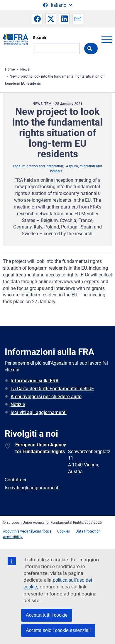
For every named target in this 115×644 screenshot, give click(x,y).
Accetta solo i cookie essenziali (58, 630)
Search (39, 38)
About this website (18, 531)
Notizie (18, 404)
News (25, 69)
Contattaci (15, 480)
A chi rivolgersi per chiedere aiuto (46, 397)
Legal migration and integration (38, 166)
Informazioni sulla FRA (35, 381)
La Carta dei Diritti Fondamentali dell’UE (52, 389)
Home (10, 69)
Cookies (64, 531)
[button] (37, 19)
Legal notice (42, 531)
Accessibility (13, 537)
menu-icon (106, 40)
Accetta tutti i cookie (47, 615)
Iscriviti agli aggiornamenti (39, 412)
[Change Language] (58, 5)
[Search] (56, 49)
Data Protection (88, 531)
